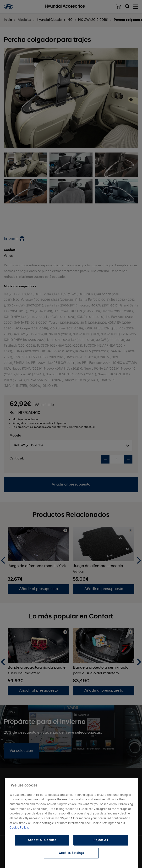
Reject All (101, 840)
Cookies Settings (72, 853)
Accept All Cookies (42, 840)
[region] (71, 823)
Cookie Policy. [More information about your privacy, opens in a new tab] (19, 828)
